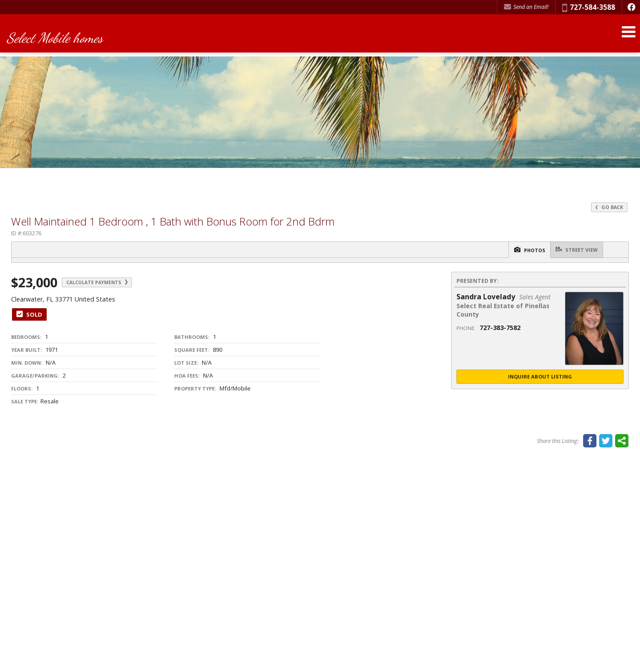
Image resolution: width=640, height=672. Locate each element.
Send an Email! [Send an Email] (526, 7)
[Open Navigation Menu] (628, 37)
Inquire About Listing (540, 377)
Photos (517, 250)
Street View (573, 250)
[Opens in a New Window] (631, 7)
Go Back (608, 207)
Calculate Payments (107, 283)
